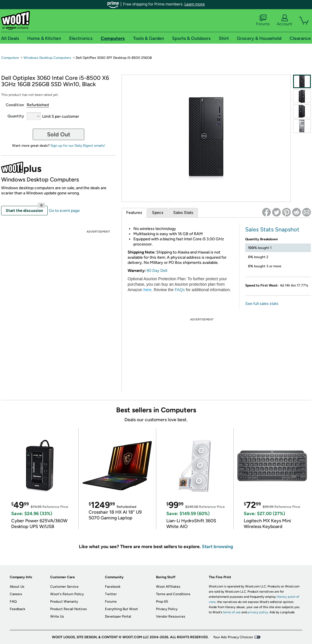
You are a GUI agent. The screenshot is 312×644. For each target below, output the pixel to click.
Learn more (195, 4)
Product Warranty (64, 602)
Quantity (16, 116)
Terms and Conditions (173, 594)
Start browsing (218, 547)
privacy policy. (258, 612)
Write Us (57, 616)
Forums (263, 20)
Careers (16, 594)
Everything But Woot (121, 609)
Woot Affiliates (168, 587)
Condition (15, 105)
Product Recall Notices (69, 609)
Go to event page (64, 211)
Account (284, 20)
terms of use (232, 612)
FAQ (13, 602)
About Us (17, 587)
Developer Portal (118, 616)
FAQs (180, 290)
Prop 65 (162, 602)
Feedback (17, 609)
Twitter (111, 594)
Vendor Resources (171, 616)
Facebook (113, 587)
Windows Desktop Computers (47, 58)
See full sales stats (262, 304)
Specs (158, 213)
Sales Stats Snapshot (272, 229)
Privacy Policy (167, 609)
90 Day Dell (157, 271)
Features (134, 213)
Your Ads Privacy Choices (233, 637)
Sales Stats (183, 213)
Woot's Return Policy (67, 594)
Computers (10, 58)
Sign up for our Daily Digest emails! (78, 146)
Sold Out (59, 134)
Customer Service (64, 587)
